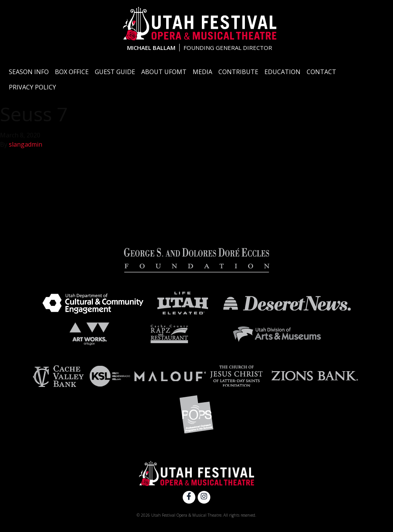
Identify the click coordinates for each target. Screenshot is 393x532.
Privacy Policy (32, 87)
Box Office (72, 72)
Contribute (238, 72)
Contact (321, 72)
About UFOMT (164, 72)
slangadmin (26, 144)
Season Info (29, 72)
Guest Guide (115, 72)
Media (202, 72)
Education (282, 72)
